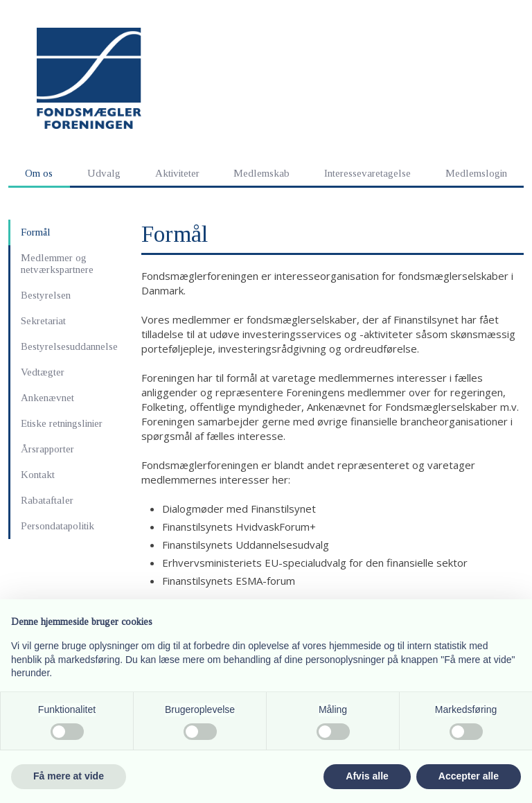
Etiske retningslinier (62, 423)
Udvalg (104, 173)
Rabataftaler (47, 500)
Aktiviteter (177, 173)
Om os (39, 173)
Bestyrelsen (46, 295)
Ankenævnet (47, 398)
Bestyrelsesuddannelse (69, 346)
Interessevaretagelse (367, 173)
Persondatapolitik (57, 526)
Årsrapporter (47, 449)
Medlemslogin (476, 173)
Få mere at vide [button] (69, 776)
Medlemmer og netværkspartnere (57, 264)
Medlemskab (261, 173)
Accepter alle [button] (469, 776)
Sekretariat (43, 321)
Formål (36, 232)
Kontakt (38, 475)
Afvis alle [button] (367, 776)
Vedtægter (43, 372)
